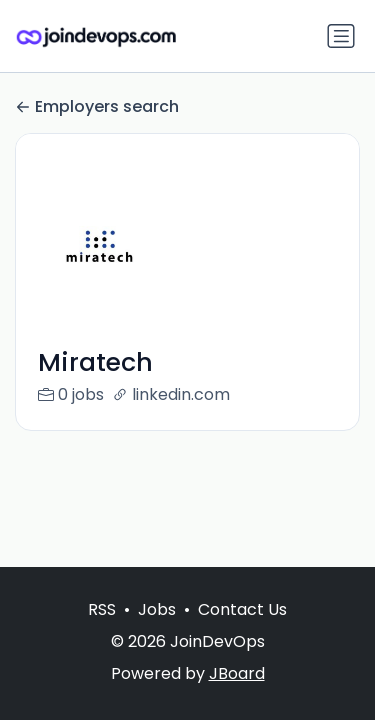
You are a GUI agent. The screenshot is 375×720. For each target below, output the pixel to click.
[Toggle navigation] (341, 36)
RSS (102, 609)
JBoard (237, 673)
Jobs (157, 609)
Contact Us (242, 609)
